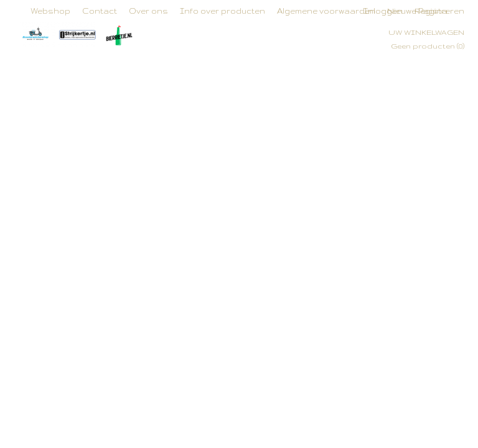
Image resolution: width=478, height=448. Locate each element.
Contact (100, 11)
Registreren (439, 11)
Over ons (148, 11)
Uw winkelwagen (426, 32)
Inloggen (383, 11)
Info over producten (223, 11)
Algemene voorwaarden (326, 11)
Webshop (50, 11)
